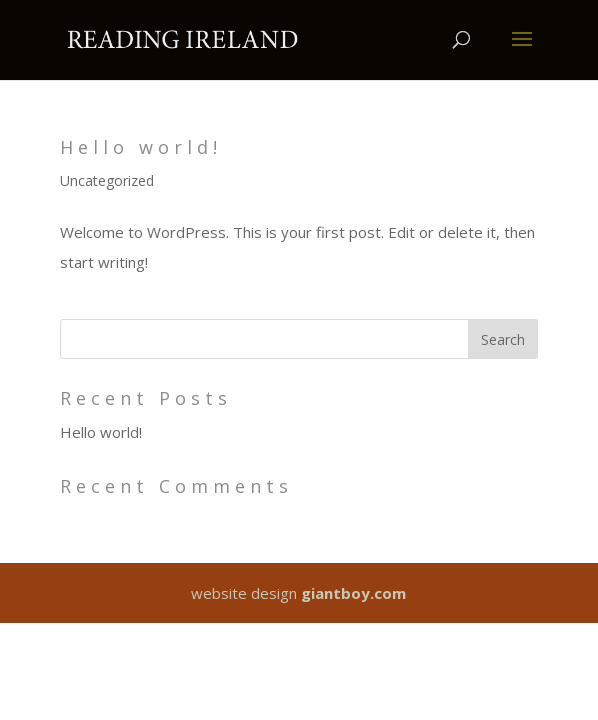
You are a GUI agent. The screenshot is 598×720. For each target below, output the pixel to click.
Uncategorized (107, 180)
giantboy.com (353, 593)
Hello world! (141, 147)
